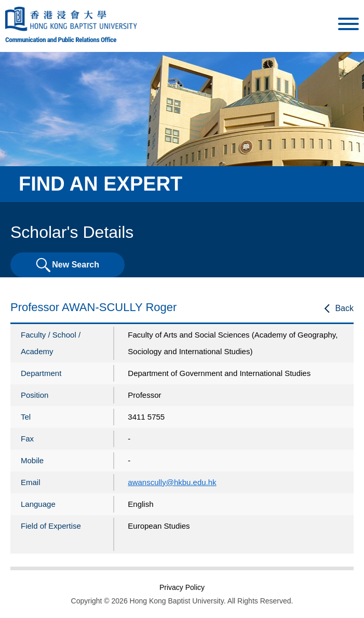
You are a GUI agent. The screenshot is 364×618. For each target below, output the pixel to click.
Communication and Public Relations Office (61, 39)
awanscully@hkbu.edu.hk (172, 482)
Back (344, 308)
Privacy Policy (182, 587)
